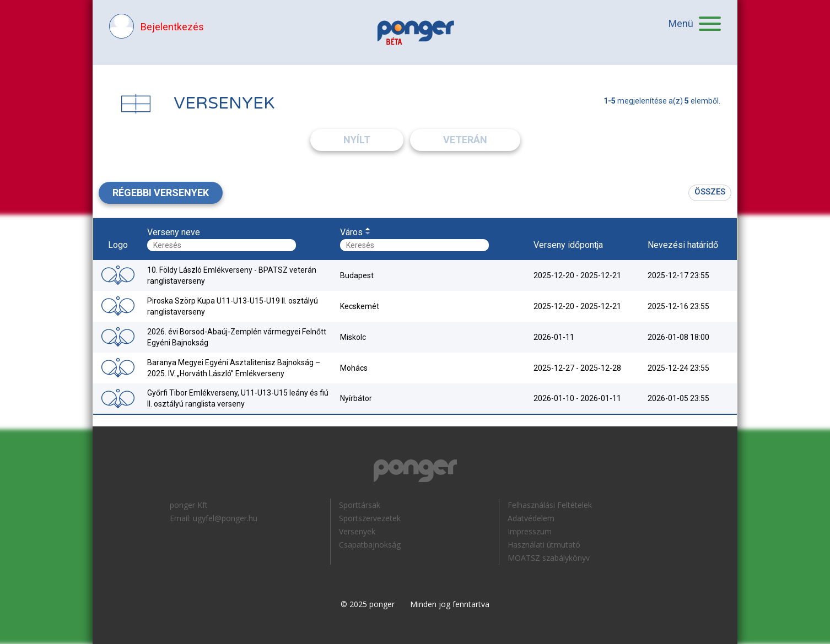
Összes (710, 192)
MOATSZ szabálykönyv (549, 558)
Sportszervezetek (370, 518)
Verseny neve (174, 232)
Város (351, 232)
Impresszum (530, 531)
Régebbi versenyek (161, 193)
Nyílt (357, 140)
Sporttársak (360, 505)
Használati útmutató (544, 545)
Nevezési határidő (683, 245)
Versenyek (357, 531)
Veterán (465, 140)
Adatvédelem (531, 518)
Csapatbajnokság (370, 545)
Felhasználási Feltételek (550, 505)
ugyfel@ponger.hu (225, 518)
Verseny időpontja (568, 245)
